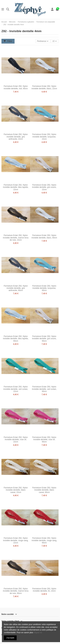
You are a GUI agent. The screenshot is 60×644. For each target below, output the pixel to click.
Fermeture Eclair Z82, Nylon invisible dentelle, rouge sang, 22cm (16, 540)
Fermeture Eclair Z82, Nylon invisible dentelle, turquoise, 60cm (44, 288)
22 (55, 41)
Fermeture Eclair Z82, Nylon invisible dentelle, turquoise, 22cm (44, 137)
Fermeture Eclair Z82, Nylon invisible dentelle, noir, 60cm (16, 87)
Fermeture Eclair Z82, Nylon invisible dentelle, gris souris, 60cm (44, 339)
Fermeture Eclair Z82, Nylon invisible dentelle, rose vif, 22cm (16, 440)
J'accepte (10, 638)
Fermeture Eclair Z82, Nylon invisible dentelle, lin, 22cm (44, 590)
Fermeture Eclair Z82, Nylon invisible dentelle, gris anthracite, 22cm (16, 137)
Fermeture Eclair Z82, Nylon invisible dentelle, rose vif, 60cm (44, 440)
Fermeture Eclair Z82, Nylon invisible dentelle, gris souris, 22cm (44, 187)
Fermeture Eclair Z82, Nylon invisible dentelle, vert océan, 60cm (44, 389)
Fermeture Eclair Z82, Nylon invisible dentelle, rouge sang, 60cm (44, 540)
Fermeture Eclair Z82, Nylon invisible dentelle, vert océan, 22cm (16, 389)
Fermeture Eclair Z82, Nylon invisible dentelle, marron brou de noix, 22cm (16, 238)
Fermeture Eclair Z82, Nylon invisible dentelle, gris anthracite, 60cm (16, 288)
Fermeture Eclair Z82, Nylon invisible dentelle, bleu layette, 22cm (16, 187)
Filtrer (8, 41)
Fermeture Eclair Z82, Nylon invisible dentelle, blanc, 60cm (44, 236)
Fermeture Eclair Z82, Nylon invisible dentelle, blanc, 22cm (44, 87)
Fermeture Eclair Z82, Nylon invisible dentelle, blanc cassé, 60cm (44, 490)
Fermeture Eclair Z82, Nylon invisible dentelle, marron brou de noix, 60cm (16, 591)
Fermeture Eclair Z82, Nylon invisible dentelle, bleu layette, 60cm (16, 339)
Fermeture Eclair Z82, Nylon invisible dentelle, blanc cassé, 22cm (16, 490)
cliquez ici (38, 633)
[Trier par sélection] (43, 41)
